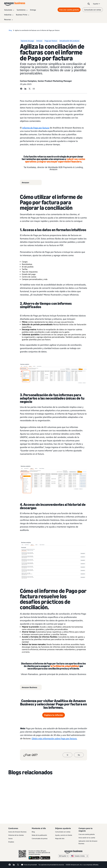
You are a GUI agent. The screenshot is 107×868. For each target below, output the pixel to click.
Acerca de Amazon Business (17, 832)
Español (97, 4)
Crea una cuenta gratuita (87, 834)
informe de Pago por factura (36, 128)
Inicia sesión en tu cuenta (87, 838)
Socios (10, 838)
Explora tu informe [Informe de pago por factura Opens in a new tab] (54, 715)
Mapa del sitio (60, 838)
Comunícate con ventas (63, 832)
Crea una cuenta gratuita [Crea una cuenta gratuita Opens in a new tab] (69, 10)
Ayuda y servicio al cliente (64, 835)
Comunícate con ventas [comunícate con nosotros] (93, 10)
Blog (33, 832)
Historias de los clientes (16, 835)
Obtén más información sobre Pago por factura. (54, 738)
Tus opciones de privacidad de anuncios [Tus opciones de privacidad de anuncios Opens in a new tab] (51, 865)
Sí (67, 755)
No (79, 755)
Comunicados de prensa (40, 838)
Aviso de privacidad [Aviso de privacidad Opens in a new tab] (30, 865)
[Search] (89, 4)
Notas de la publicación (39, 835)
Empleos (11, 842)
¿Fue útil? (30, 755)
